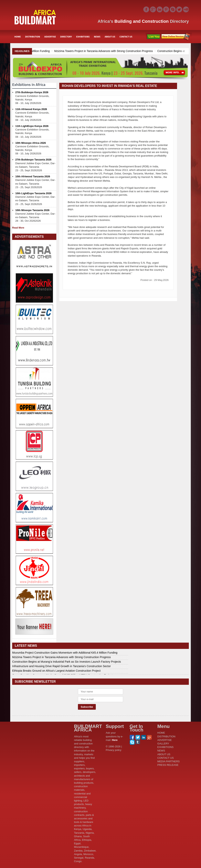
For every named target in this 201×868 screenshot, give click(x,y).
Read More (18, 228)
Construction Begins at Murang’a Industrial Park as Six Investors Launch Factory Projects (67, 662)
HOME (18, 37)
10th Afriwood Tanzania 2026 (33, 176)
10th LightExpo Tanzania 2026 (33, 193)
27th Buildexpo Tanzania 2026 (33, 160)
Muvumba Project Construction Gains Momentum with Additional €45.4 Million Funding (65, 653)
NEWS (97, 37)
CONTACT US (126, 37)
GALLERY (163, 744)
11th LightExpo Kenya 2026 (32, 126)
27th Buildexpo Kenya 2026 (32, 92)
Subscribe (176, 37)
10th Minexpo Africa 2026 (31, 143)
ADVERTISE (50, 37)
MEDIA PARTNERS (169, 761)
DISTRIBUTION (33, 37)
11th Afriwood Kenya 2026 (31, 109)
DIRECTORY (66, 37)
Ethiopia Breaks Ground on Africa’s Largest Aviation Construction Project (56, 671)
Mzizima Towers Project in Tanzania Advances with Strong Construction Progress (140, 51)
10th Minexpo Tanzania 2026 (32, 210)
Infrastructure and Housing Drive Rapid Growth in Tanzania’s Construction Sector (61, 666)
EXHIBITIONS (83, 37)
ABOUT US (110, 37)
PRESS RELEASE (168, 765)
